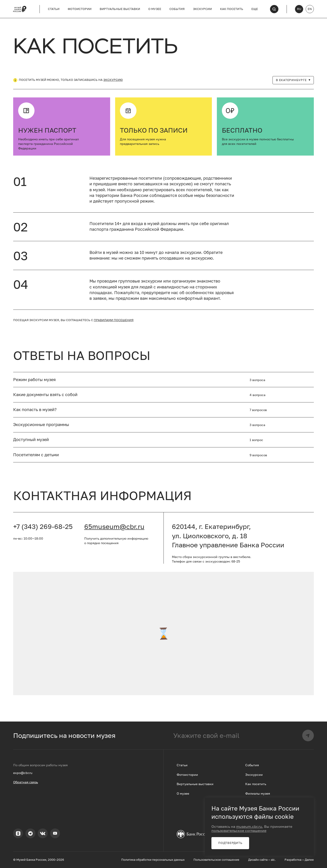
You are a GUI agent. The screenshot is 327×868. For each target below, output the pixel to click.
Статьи (54, 9)
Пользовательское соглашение (216, 860)
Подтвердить (230, 843)
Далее (309, 860)
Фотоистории (80, 9)
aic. (273, 860)
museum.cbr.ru (249, 826)
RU (299, 9)
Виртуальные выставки (120, 9)
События (177, 9)
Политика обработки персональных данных (153, 860)
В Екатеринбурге (293, 80)
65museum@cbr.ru (114, 526)
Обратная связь (26, 782)
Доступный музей (31, 440)
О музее (155, 9)
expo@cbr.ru (23, 773)
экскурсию (113, 80)
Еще (255, 9)
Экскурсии (202, 9)
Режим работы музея (34, 380)
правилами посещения (114, 320)
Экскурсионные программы (41, 425)
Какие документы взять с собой (45, 395)
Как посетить (232, 9)
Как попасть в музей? (35, 410)
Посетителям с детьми (36, 455)
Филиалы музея (258, 793)
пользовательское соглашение (239, 831)
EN (310, 9)
